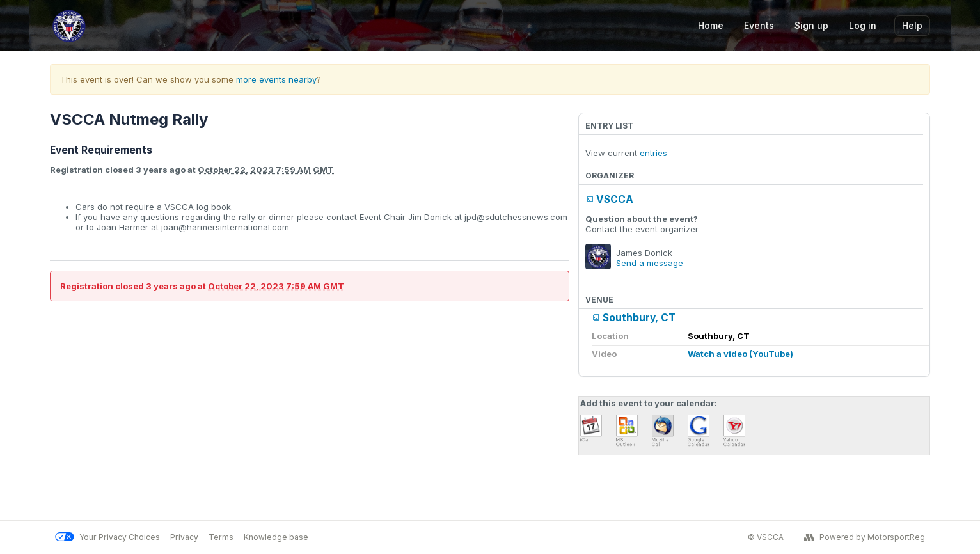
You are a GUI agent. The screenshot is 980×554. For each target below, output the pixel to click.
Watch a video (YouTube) (740, 354)
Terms (221, 537)
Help (912, 25)
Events (759, 25)
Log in (863, 25)
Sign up (811, 25)
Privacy (184, 537)
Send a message (650, 263)
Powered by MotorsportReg (865, 537)
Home (711, 25)
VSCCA (615, 199)
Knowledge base (276, 537)
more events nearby (276, 79)
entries (653, 153)
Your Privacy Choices (107, 537)
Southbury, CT (639, 318)
